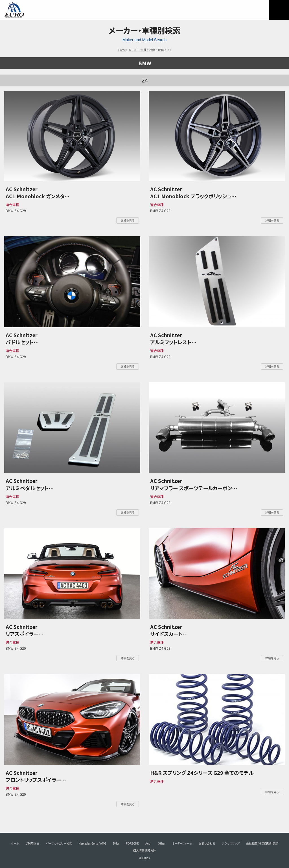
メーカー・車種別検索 (142, 50)
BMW (161, 50)
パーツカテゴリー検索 (59, 843)
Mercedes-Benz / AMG (92, 843)
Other (162, 843)
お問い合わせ (207, 843)
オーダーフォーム (182, 843)
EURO (14, 10)
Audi (148, 843)
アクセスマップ (231, 843)
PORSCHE (132, 843)
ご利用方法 (32, 843)
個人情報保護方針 (144, 850)
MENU (279, 10)
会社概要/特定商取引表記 (262, 843)
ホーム (15, 843)
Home (122, 50)
